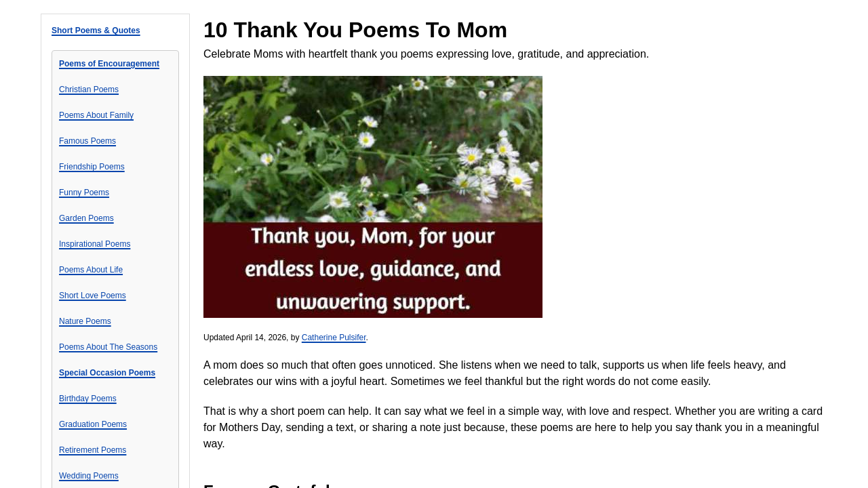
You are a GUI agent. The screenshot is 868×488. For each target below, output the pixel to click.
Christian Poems (89, 89)
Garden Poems (86, 218)
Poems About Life (91, 270)
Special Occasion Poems (107, 373)
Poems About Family (96, 115)
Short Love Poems (93, 296)
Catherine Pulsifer (334, 338)
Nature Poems (85, 321)
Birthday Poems (88, 399)
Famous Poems (87, 141)
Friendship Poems (92, 167)
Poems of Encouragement (109, 64)
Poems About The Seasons (108, 347)
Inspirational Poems (95, 244)
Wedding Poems (89, 476)
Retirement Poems (93, 450)
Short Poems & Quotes (96, 30)
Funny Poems (84, 192)
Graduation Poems (93, 424)
